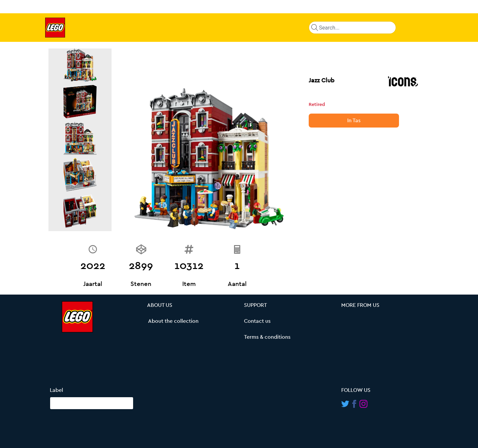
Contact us (257, 321)
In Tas (354, 121)
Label (56, 390)
